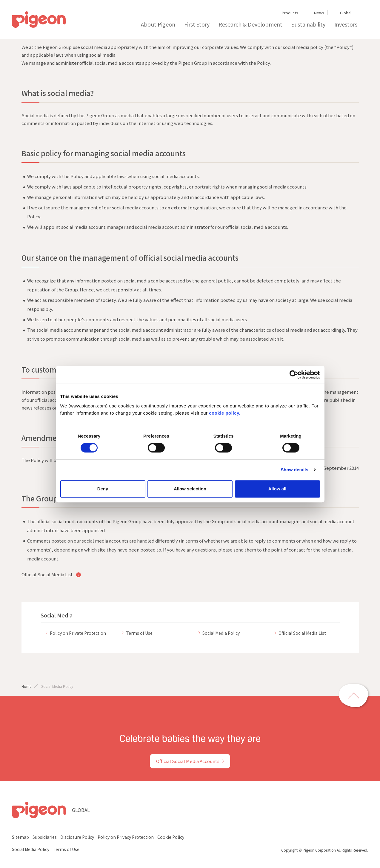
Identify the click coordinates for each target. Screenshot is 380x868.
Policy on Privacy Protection (126, 837)
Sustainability (308, 24)
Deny (103, 489)
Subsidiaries (45, 837)
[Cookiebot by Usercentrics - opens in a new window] (294, 375)
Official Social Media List (48, 574)
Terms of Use (66, 849)
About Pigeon (158, 24)
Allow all (277, 489)
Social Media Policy (31, 849)
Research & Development (250, 24)
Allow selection (190, 489)
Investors (346, 24)
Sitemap (20, 837)
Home (26, 686)
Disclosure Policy (77, 837)
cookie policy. (225, 413)
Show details (294, 470)
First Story (197, 24)
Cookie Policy (171, 837)
